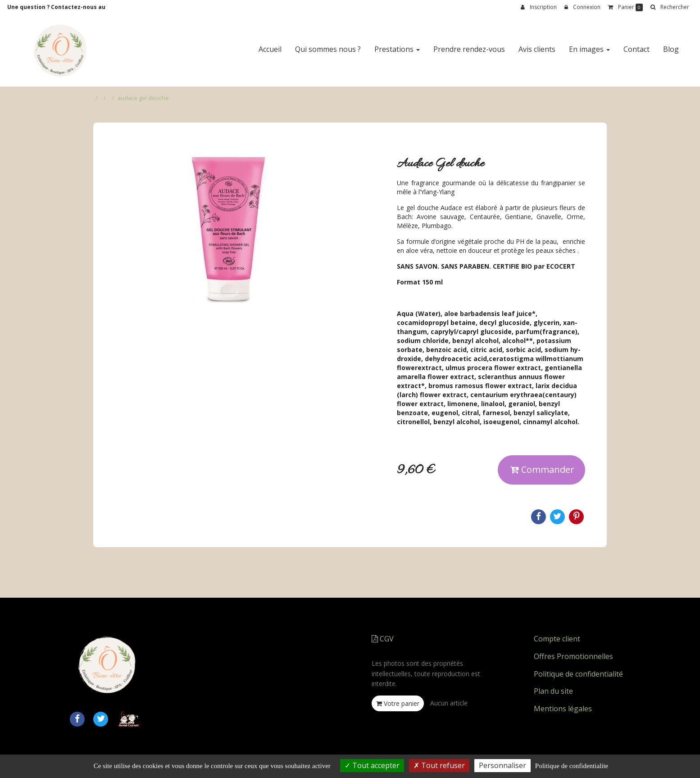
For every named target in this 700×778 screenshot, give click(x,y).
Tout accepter (372, 765)
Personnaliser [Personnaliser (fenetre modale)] (502, 765)
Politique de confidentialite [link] (572, 766)
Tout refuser (439, 765)
